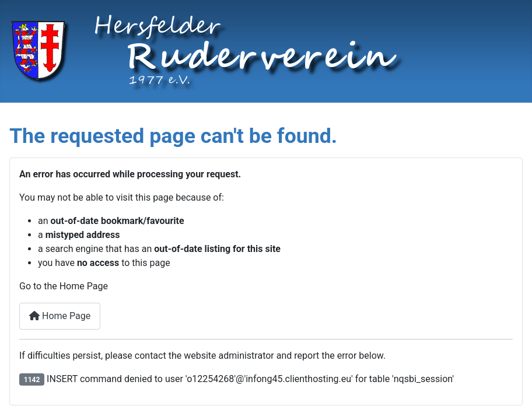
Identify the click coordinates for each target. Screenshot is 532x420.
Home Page (60, 316)
